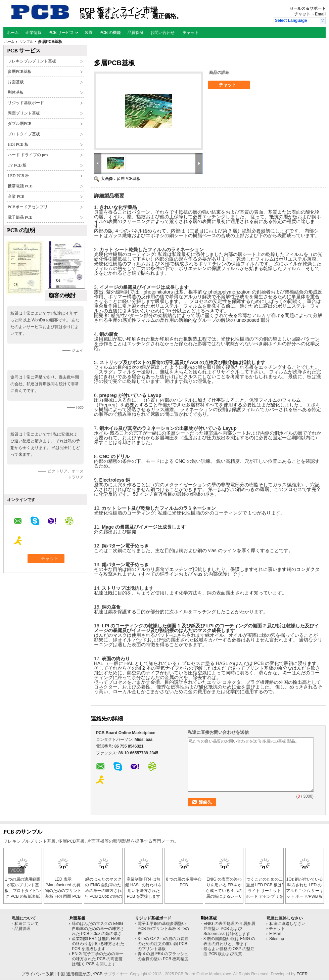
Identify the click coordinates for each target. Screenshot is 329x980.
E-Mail (275, 934)
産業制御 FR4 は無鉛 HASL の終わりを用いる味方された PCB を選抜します (98, 944)
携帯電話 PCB (20, 186)
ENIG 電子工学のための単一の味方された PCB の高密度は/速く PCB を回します (98, 959)
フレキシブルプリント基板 (32, 61)
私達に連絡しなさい (287, 924)
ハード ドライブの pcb (28, 155)
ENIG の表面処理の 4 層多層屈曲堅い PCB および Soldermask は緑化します (229, 929)
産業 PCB (16, 196)
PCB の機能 (110, 33)
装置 (89, 33)
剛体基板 (16, 92)
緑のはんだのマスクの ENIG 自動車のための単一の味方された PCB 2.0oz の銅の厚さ (103, 891)
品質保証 (136, 33)
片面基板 (16, 82)
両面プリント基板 (24, 113)
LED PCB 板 (18, 176)
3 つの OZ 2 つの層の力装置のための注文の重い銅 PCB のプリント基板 (163, 944)
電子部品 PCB (20, 217)
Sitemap (277, 939)
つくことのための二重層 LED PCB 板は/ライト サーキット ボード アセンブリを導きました (264, 891)
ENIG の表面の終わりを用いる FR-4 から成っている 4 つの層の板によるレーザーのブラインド (224, 891)
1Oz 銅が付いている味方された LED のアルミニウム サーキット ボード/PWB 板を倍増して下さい (305, 891)
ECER (302, 974)
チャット (302, 14)
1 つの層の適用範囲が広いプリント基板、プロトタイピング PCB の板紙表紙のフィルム (23, 891)
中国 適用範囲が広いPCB (80, 974)
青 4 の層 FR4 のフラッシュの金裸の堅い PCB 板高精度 (163, 956)
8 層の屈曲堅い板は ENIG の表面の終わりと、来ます (229, 941)
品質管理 (22, 929)
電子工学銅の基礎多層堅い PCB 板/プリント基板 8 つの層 (163, 929)
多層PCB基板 (20, 72)
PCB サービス (63, 33)
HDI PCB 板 (18, 144)
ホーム (13, 33)
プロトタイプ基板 (24, 134)
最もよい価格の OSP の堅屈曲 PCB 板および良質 (229, 951)
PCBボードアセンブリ (28, 207)
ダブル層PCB (20, 124)
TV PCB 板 (17, 165)
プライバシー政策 (38, 974)
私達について (27, 924)
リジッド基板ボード (26, 103)
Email (320, 14)
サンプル (27, 41)
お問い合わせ (162, 33)
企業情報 (34, 33)
